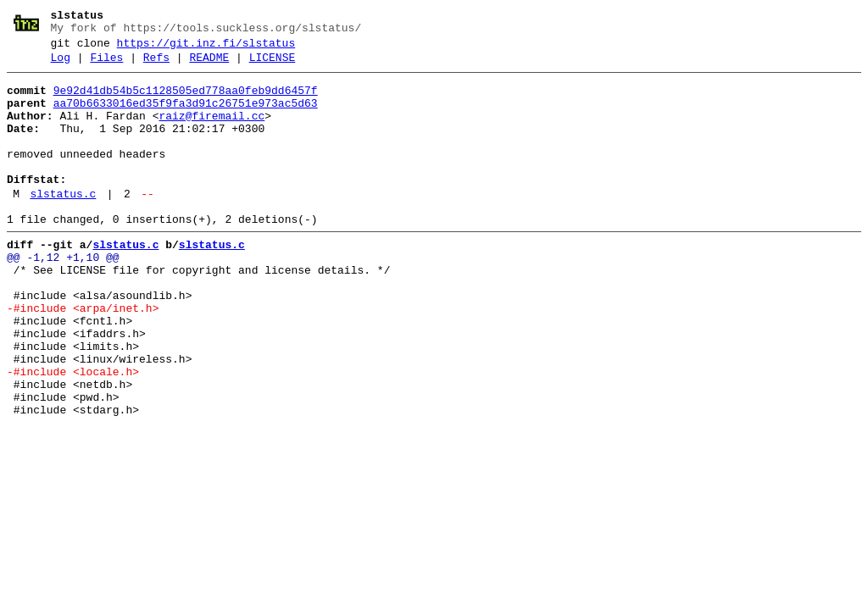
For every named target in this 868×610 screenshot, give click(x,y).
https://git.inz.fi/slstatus (206, 48)
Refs (156, 65)
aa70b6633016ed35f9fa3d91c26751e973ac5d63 (186, 116)
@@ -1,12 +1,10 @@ (63, 296)
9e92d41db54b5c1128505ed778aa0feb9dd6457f (186, 101)
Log (61, 65)
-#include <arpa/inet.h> (83, 357)
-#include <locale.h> (73, 433)
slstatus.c (63, 225)
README (209, 65)
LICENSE (273, 65)
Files (106, 65)
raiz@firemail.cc (211, 131)
